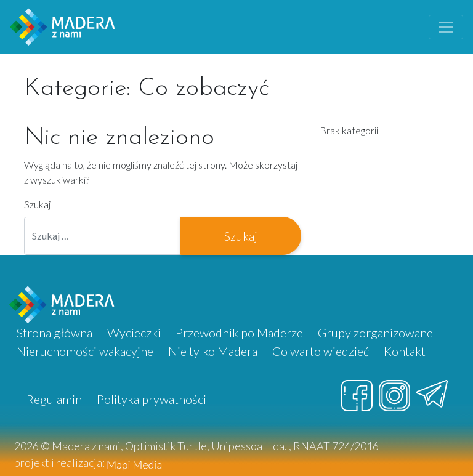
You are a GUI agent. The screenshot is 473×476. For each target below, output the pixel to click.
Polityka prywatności (152, 399)
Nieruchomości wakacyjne (85, 351)
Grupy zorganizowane (375, 333)
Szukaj (37, 204)
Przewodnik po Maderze (239, 333)
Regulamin (54, 399)
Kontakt (405, 351)
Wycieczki (134, 333)
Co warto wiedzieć (321, 351)
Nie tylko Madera (213, 351)
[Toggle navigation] (446, 27)
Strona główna (55, 333)
